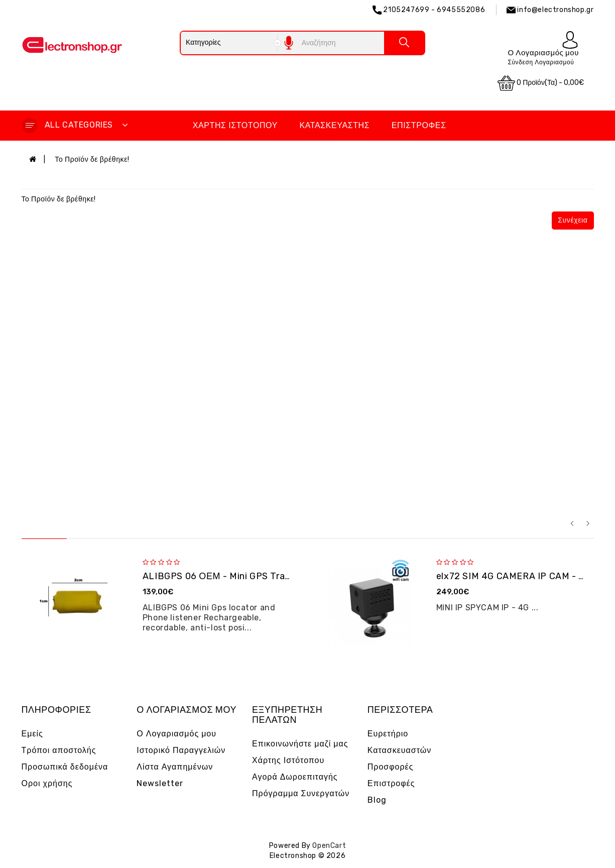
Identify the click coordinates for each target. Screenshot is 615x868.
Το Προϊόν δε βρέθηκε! (92, 159)
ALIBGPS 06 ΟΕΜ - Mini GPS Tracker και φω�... (247, 576)
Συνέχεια (573, 220)
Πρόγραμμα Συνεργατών (301, 793)
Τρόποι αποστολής (59, 750)
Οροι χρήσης (47, 783)
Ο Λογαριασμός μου (176, 734)
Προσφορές (391, 767)
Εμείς (32, 734)
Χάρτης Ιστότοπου (235, 125)
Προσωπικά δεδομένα (65, 767)
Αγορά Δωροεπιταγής (295, 777)
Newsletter (160, 783)
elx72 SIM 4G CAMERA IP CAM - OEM (517, 576)
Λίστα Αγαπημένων (175, 767)
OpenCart (329, 846)
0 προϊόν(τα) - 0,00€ (541, 83)
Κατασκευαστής (335, 125)
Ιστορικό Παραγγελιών (181, 750)
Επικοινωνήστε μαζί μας (300, 744)
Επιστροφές (419, 125)
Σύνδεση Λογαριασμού (541, 62)
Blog (377, 800)
